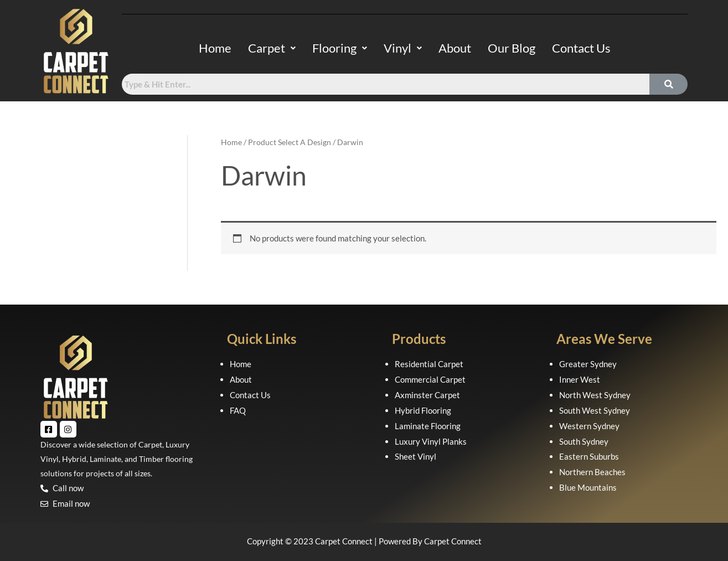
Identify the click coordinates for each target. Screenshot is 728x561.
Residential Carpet (429, 364)
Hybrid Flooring (423, 410)
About (455, 48)
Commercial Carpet (430, 379)
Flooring (340, 48)
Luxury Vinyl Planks (431, 441)
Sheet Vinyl (415, 456)
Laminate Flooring (428, 426)
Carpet (272, 48)
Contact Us (581, 48)
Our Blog (512, 48)
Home (215, 48)
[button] (272, 48)
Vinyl (403, 48)
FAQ (238, 410)
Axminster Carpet (427, 395)
